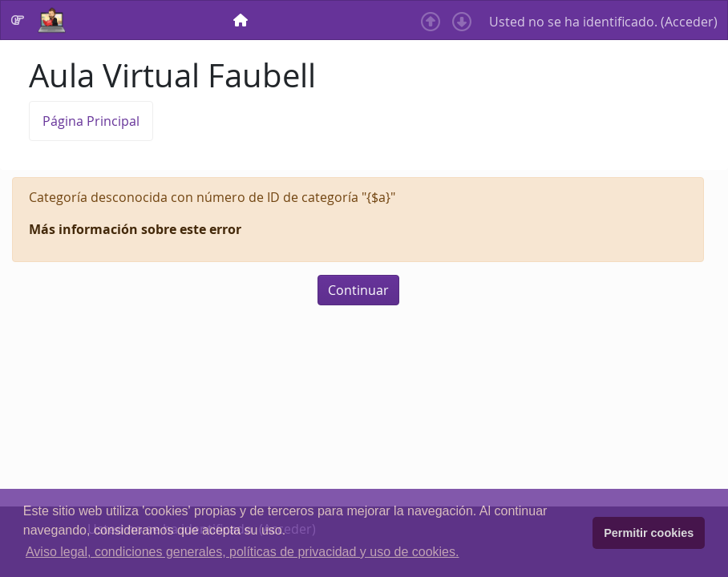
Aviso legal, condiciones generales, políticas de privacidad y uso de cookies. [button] (242, 552)
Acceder (689, 22)
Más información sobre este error (135, 229)
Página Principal (91, 121)
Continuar (358, 290)
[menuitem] (242, 20)
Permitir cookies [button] (649, 533)
